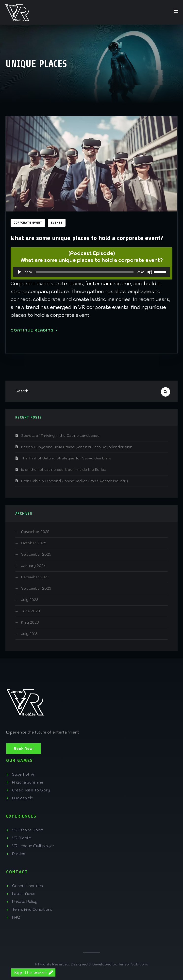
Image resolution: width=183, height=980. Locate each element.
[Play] (19, 272)
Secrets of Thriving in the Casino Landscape (60, 436)
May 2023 (30, 622)
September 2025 (36, 554)
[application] (91, 272)
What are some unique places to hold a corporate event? (87, 238)
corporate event (28, 223)
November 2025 (35, 532)
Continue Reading (34, 330)
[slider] (85, 272)
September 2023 (36, 588)
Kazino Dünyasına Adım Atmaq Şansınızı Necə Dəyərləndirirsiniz (77, 447)
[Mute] (150, 272)
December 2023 (35, 577)
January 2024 (33, 566)
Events (57, 223)
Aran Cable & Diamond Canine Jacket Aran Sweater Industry (75, 481)
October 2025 (34, 543)
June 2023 (31, 611)
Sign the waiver (33, 972)
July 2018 (29, 634)
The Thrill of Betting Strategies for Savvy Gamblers (66, 458)
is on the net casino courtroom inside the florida (64, 470)
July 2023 (30, 600)
